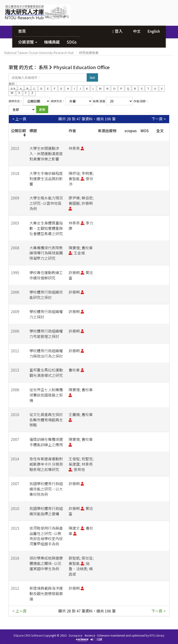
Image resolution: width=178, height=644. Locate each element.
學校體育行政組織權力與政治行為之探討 (46, 353)
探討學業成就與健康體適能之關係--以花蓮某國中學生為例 (46, 563)
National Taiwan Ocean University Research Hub (39, 53)
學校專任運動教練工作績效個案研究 (46, 275)
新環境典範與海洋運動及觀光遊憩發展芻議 (46, 593)
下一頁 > (159, 119)
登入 (117, 31)
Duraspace (76, 635)
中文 (137, 31)
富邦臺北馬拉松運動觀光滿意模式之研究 (46, 373)
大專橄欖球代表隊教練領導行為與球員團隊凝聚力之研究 (46, 253)
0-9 (13, 88)
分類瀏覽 (28, 42)
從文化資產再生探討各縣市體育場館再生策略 (46, 420)
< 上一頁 (19, 119)
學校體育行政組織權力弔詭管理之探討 (46, 334)
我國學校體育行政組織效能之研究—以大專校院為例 (46, 489)
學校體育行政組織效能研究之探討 (46, 295)
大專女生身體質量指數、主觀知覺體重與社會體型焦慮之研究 (46, 228)
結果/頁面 (99, 101)
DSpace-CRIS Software (28, 635)
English (154, 31)
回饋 (99, 639)
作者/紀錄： (141, 101)
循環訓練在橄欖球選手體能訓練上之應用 (46, 442)
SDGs (72, 42)
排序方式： (16, 101)
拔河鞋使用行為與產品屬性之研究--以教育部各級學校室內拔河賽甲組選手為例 (46, 536)
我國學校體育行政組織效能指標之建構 (46, 511)
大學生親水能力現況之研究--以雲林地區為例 (46, 203)
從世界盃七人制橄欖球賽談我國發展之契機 (46, 395)
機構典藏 (52, 42)
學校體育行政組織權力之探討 (46, 314)
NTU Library (157, 635)
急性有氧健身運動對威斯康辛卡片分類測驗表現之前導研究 (46, 464)
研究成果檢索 (89, 53)
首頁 (22, 31)
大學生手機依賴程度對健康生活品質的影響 (46, 179)
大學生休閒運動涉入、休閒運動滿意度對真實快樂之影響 (46, 154)
